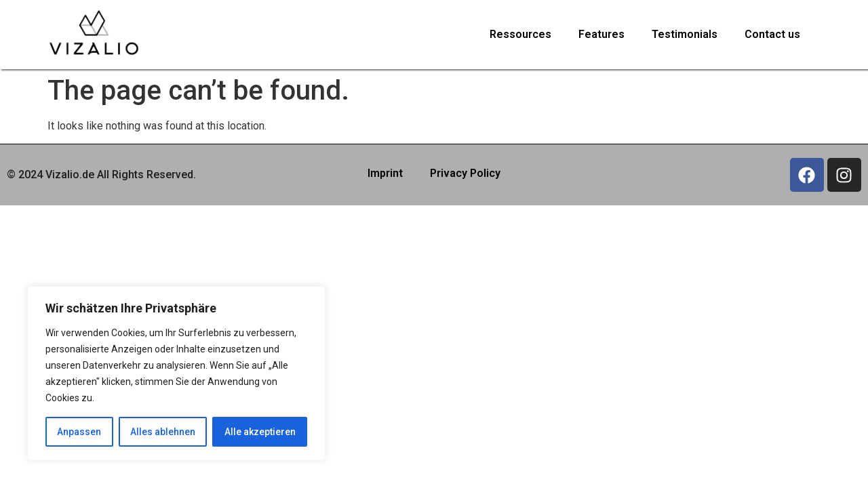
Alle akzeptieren (260, 432)
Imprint (385, 173)
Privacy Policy (465, 173)
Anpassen (79, 432)
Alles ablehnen (163, 432)
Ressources (520, 34)
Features (601, 34)
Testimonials (685, 34)
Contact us (772, 34)
